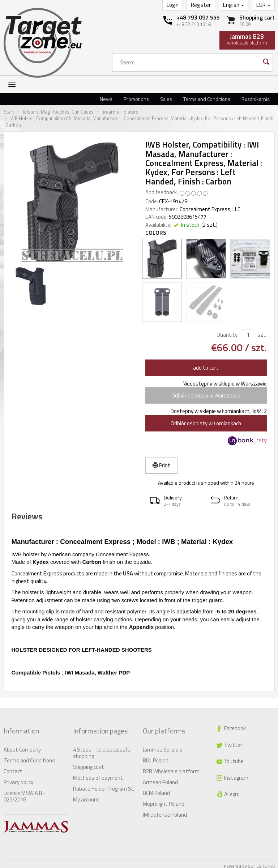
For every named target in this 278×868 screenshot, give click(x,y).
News (106, 99)
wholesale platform (247, 39)
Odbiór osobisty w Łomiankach (206, 423)
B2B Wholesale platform (171, 767)
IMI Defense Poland (165, 811)
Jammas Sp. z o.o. (163, 746)
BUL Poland (156, 756)
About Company (22, 746)
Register (201, 5)
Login (173, 5)
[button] (176, 501)
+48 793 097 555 (198, 17)
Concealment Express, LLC (210, 209)
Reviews (38, 521)
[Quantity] (248, 335)
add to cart (206, 368)
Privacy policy (18, 778)
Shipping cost (89, 763)
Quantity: (228, 335)
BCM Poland (156, 789)
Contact (13, 767)
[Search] (266, 62)
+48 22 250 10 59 (194, 24)
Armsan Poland (160, 778)
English (234, 5)
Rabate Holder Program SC (104, 785)
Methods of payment (98, 774)
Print (161, 465)
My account (86, 795)
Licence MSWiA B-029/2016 (24, 792)
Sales (166, 99)
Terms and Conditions (207, 99)
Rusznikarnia (256, 99)
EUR (263, 5)
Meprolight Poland (164, 800)
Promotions (136, 99)
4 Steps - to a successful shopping (102, 749)
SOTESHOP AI (261, 862)
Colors (156, 233)
